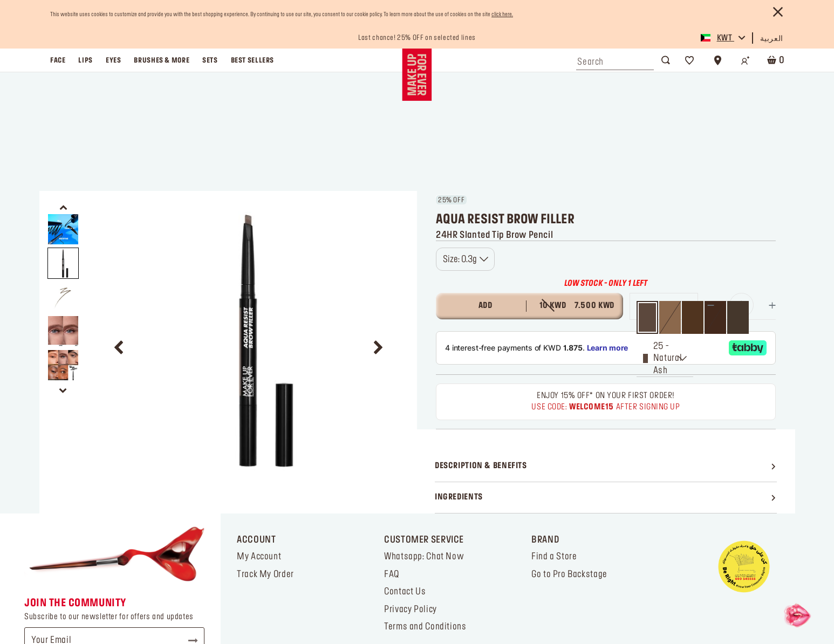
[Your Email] (114, 522)
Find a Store (554, 438)
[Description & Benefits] (606, 348)
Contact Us (405, 473)
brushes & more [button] (162, 60)
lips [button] (85, 60)
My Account (259, 438)
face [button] (58, 60)
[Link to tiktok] (39, 607)
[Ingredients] (606, 379)
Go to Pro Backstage (569, 456)
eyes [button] (113, 60)
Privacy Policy (411, 491)
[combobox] (615, 59)
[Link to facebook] (87, 607)
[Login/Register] (746, 60)
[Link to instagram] (63, 607)
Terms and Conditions (425, 508)
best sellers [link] (252, 60)
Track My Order (265, 456)
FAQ (392, 456)
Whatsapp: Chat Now (424, 438)
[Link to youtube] (110, 607)
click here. (502, 15)
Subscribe (188, 522)
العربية (772, 39)
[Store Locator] (717, 60)
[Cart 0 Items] (773, 60)
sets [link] (210, 60)
